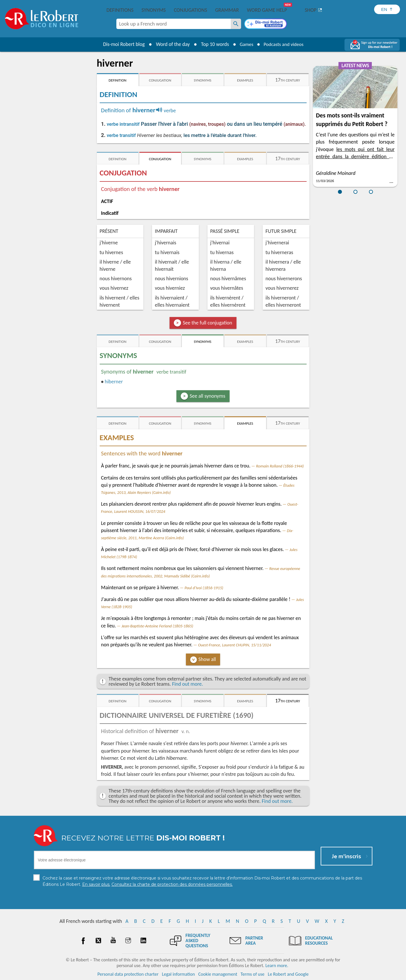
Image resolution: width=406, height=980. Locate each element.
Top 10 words (212, 44)
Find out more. (188, 684)
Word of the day (170, 44)
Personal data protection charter (128, 974)
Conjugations (191, 10)
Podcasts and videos (284, 44)
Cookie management (218, 974)
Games (245, 44)
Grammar (227, 10)
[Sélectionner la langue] (387, 9)
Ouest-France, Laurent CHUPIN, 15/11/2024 (234, 645)
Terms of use (252, 974)
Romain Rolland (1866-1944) (280, 466)
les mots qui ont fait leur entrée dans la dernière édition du (355, 156)
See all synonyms (207, 396)
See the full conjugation (207, 323)
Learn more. (277, 965)
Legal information (178, 974)
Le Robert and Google (288, 974)
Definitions (120, 10)
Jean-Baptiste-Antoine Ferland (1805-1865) (157, 626)
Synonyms (153, 10)
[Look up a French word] (236, 24)
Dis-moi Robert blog (121, 44)
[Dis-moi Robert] (265, 24)
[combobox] (174, 24)
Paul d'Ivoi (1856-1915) (204, 588)
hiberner (114, 382)
